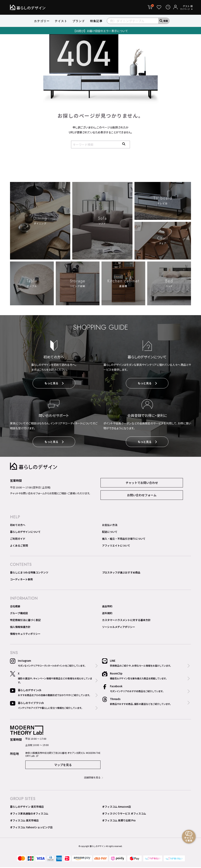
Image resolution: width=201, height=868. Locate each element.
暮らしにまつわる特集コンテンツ (29, 573)
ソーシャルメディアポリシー (119, 628)
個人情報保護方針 (20, 628)
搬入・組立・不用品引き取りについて (124, 539)
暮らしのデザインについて (25, 533)
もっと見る (54, 384)
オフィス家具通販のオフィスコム (29, 814)
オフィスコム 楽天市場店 (24, 821)
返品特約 (107, 607)
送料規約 (107, 614)
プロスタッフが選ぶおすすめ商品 (121, 573)
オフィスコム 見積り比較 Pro (119, 821)
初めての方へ (18, 526)
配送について (110, 533)
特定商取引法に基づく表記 (25, 621)
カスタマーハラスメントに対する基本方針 (126, 621)
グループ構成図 (19, 614)
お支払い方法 (110, 526)
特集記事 (96, 21)
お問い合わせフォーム (142, 496)
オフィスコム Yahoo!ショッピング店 (31, 828)
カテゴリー (42, 21)
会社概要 (15, 607)
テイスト (61, 21)
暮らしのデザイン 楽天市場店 (27, 807)
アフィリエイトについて (116, 546)
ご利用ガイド (18, 539)
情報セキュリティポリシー (25, 634)
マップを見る (63, 766)
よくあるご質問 (19, 546)
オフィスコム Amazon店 (116, 807)
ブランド (79, 21)
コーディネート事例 (21, 580)
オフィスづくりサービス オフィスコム (124, 814)
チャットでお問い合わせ (142, 483)
